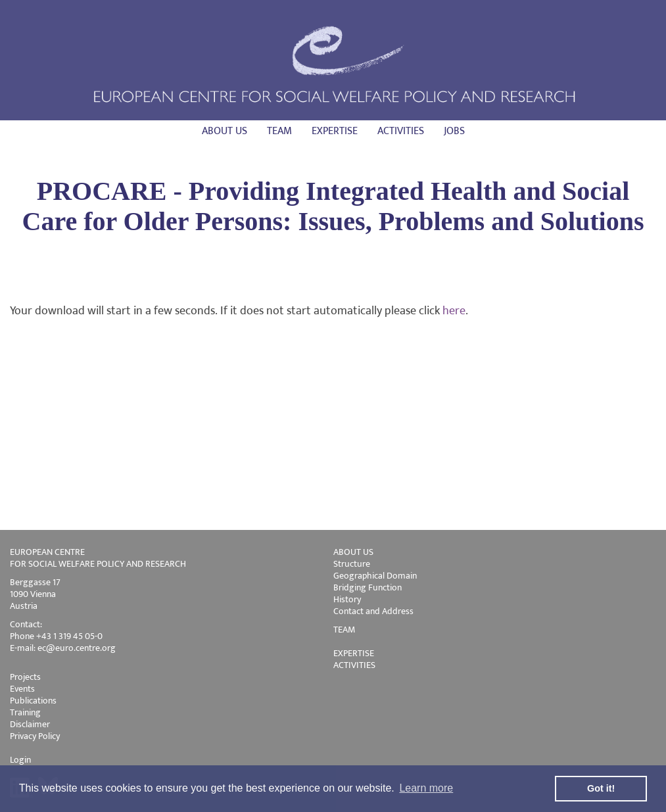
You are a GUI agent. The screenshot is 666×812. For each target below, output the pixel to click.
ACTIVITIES (354, 665)
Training (25, 712)
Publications (33, 701)
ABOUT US (353, 552)
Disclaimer (30, 724)
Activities (401, 131)
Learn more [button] (426, 788)
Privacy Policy (35, 736)
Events (22, 689)
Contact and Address (373, 611)
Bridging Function (368, 587)
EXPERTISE (354, 653)
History (347, 599)
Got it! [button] (601, 788)
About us (225, 131)
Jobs (454, 131)
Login (20, 760)
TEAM (344, 630)
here (454, 311)
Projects (25, 677)
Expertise (335, 131)
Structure (352, 564)
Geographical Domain (375, 576)
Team (279, 131)
